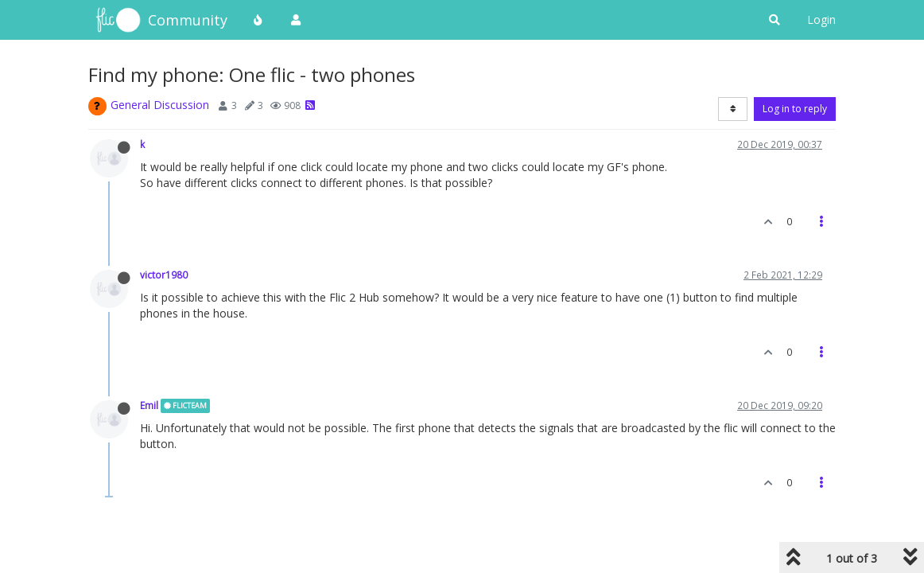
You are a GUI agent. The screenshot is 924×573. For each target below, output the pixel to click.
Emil (149, 405)
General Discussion (160, 105)
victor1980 (164, 275)
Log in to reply (795, 109)
